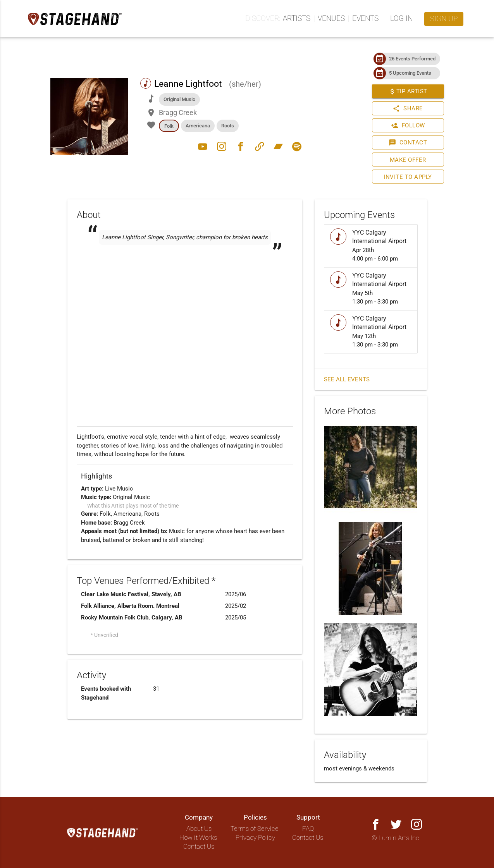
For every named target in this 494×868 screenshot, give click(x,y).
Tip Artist (408, 91)
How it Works (198, 838)
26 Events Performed (412, 59)
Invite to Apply (408, 177)
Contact (408, 142)
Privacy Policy (255, 838)
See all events (347, 379)
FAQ (308, 829)
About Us (199, 829)
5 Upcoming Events (410, 73)
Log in (401, 19)
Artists (297, 19)
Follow (408, 125)
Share (408, 108)
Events (365, 19)
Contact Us (199, 847)
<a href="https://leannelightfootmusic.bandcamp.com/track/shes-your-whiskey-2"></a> (185, 271)
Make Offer (408, 160)
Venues (331, 19)
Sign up (444, 19)
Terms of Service (255, 829)
